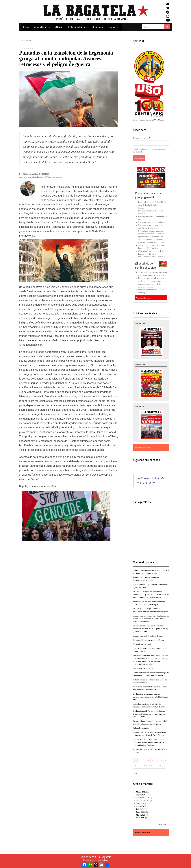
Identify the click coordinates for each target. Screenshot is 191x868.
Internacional (26, 40)
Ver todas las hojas (144, 298)
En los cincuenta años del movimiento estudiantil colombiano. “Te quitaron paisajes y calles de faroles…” (151, 629)
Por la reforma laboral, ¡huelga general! (149, 195)
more (135, 774)
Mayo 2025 (141, 815)
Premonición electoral (142, 644)
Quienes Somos (41, 27)
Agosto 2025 (141, 806)
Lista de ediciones (78, 27)
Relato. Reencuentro (141, 728)
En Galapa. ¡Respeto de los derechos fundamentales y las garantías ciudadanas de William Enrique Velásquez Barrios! (151, 595)
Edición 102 (140, 406)
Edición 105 (140, 323)
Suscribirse (139, 158)
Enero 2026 (141, 795)
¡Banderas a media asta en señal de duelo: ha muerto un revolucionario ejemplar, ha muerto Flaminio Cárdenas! (151, 742)
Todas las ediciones (143, 448)
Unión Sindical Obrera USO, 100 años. (149, 120)
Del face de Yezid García (143, 668)
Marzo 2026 (141, 792)
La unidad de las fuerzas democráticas (148, 640)
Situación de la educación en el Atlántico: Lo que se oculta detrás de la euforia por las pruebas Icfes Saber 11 (151, 619)
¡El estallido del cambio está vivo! (146, 265)
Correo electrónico (141, 138)
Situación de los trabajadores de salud (148, 636)
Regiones (114, 27)
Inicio (26, 27)
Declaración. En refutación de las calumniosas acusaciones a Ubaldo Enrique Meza (150, 697)
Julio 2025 (140, 809)
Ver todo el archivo (143, 833)
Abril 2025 (140, 818)
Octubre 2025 (142, 803)
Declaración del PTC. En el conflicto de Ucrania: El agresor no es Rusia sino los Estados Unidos (149, 714)
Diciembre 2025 (143, 798)
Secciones (99, 27)
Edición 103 (140, 365)
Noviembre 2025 (143, 801)
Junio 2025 (140, 812)
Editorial (59, 27)
